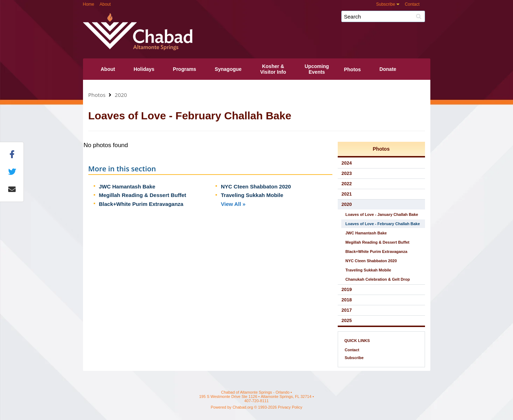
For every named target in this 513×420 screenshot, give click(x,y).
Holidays (144, 69)
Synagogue (228, 69)
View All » (233, 204)
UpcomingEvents (317, 69)
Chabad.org (243, 407)
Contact (412, 4)
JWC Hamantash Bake (127, 186)
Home (89, 4)
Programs (184, 69)
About (105, 4)
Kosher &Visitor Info (273, 69)
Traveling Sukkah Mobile (252, 195)
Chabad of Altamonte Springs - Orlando (277, 19)
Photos (352, 69)
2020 (121, 95)
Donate (388, 69)
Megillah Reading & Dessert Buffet (143, 195)
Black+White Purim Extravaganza (141, 204)
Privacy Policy (290, 407)
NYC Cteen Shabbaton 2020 (256, 186)
